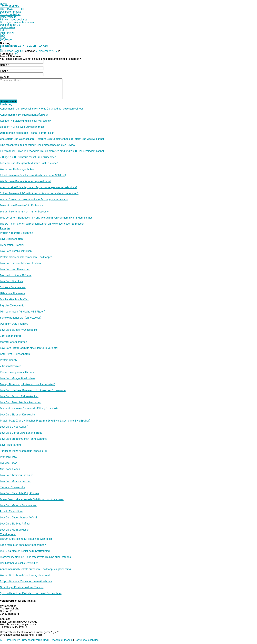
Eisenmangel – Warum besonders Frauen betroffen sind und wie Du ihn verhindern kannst (52, 151)
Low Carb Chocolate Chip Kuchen (19, 493)
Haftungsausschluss (87, 640)
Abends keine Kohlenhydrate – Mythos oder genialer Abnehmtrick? (39, 187)
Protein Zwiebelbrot (11, 512)
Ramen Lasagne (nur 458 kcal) (18, 372)
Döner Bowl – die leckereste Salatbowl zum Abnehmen (32, 499)
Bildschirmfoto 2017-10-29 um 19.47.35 (24, 46)
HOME (4, 4)
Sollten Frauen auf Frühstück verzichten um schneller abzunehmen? (39, 193)
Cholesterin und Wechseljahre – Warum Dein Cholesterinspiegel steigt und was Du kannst (52, 139)
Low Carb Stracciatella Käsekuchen (20, 403)
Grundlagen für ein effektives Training (22, 587)
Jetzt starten (7, 27)
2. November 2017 (47, 51)
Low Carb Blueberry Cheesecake (19, 330)
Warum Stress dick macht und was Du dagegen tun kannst (34, 200)
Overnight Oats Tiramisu (14, 324)
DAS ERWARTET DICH (13, 9)
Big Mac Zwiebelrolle (12, 306)
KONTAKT (6, 41)
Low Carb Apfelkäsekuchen (16, 251)
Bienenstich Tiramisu (12, 245)
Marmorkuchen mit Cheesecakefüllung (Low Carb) (29, 409)
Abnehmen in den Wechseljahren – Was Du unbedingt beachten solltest (41, 109)
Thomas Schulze (13, 51)
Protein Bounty (9, 360)
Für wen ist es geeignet (13, 20)
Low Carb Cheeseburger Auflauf (18, 518)
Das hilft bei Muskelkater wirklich (19, 563)
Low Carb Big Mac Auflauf (15, 524)
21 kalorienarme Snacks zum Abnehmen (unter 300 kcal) (33, 175)
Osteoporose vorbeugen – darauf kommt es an (27, 133)
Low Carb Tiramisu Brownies (17, 475)
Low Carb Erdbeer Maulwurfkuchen (20, 263)
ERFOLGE (5, 30)
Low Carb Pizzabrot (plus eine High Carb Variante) (29, 348)
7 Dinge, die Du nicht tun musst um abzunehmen (28, 157)
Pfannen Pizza (8, 457)
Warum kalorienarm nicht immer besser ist (25, 212)
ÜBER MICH (7, 33)
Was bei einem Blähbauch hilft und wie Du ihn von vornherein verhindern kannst (46, 218)
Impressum (14, 640)
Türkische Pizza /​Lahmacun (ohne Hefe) (23, 451)
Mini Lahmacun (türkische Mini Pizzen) (23, 312)
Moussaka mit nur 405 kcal (16, 275)
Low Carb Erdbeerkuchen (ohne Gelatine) (24, 439)
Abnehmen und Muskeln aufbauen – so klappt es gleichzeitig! (36, 569)
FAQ (2, 35)
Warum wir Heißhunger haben (17, 169)
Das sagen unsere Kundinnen (17, 22)
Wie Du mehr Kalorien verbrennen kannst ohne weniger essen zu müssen (42, 224)
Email (4, 71)
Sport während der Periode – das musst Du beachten (31, 593)
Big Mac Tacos (9, 463)
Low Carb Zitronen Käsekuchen (18, 415)
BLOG (3, 38)
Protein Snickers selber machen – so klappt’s (26, 257)
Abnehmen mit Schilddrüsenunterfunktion (24, 115)
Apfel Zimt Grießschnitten (15, 354)
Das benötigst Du (10, 25)
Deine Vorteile (8, 17)
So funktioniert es (10, 14)
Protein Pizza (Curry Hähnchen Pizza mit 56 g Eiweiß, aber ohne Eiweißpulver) (45, 421)
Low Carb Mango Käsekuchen (17, 378)
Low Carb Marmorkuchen (15, 530)
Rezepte (5, 228)
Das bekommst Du (11, 12)
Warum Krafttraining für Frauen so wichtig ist (26, 539)
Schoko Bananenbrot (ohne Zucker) (21, 318)
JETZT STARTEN (10, 6)
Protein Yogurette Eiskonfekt (17, 233)
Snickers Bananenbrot (13, 287)
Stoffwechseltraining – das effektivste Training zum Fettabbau (36, 557)
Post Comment (9, 101)
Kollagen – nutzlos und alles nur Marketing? (25, 121)
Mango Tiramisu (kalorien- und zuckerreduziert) (28, 384)
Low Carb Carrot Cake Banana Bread (21, 433)
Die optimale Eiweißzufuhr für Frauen (21, 206)
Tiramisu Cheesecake (13, 487)
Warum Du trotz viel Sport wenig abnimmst (25, 575)
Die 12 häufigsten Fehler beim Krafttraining (25, 551)
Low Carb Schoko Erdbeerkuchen (19, 396)
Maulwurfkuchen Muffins (14, 300)
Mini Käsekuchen (10, 469)
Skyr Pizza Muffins (11, 445)
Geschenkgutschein (61, 640)
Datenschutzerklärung (35, 640)
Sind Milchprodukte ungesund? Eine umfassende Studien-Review (38, 145)
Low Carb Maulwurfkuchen (16, 481)
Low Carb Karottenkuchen (15, 269)
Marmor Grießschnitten (14, 342)
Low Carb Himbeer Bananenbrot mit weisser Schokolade (33, 390)
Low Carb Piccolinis (11, 281)
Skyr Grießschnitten (11, 239)
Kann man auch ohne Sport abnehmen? (23, 545)
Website (5, 77)
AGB (3, 640)
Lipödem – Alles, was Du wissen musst (23, 127)
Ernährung (6, 104)
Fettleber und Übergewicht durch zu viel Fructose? (29, 163)
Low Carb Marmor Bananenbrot (18, 506)
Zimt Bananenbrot (10, 336)
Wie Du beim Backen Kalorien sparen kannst (26, 181)
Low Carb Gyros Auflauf (14, 427)
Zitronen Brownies (11, 366)
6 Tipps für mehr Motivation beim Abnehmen (26, 581)
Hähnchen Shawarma (12, 294)
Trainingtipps (8, 534)
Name (4, 65)
